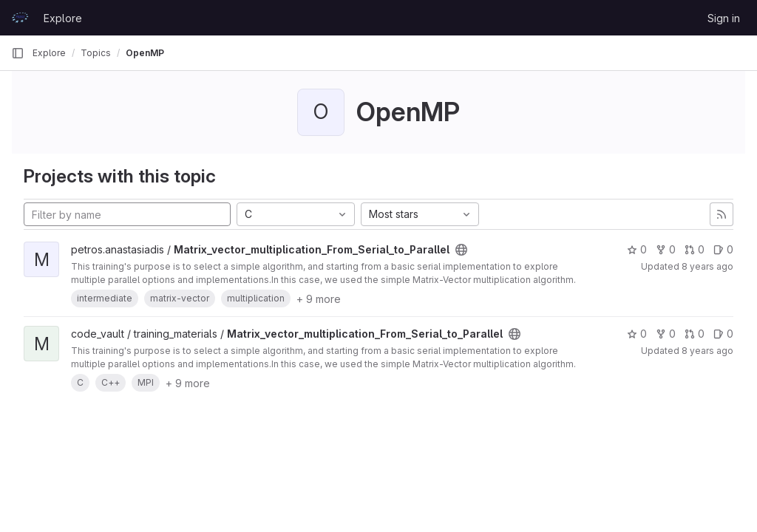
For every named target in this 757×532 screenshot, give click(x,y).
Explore (63, 18)
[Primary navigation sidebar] (18, 53)
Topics (96, 53)
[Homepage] (20, 18)
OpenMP (145, 53)
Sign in (724, 18)
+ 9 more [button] (319, 299)
